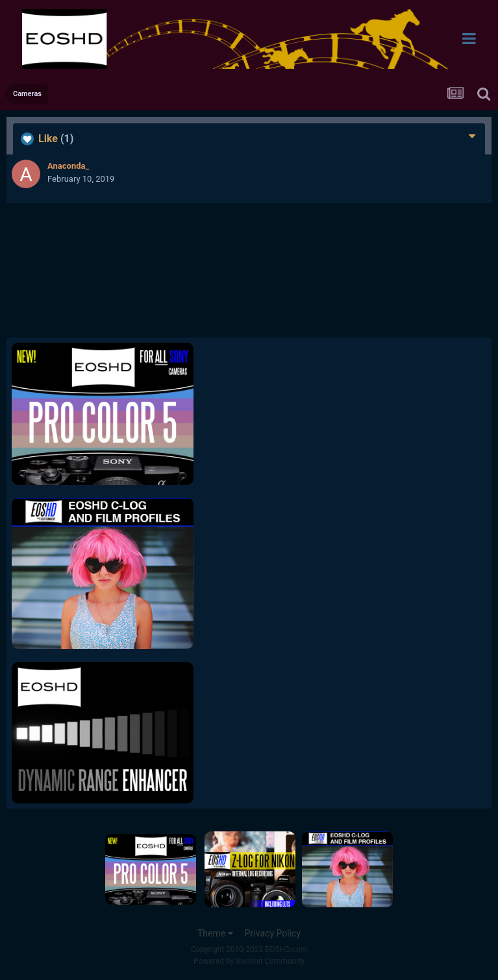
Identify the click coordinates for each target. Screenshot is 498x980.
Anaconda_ (68, 166)
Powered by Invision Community (249, 961)
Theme (215, 933)
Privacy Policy (273, 933)
